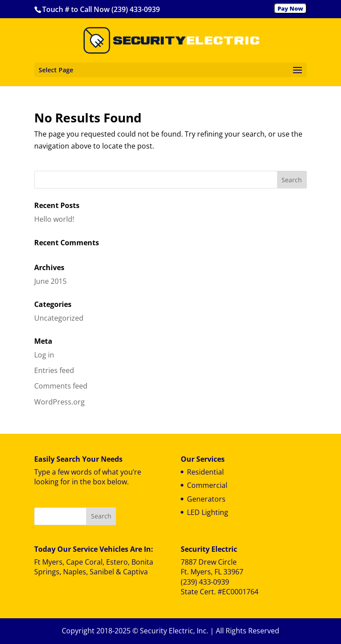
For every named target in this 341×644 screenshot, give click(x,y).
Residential (205, 472)
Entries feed (54, 370)
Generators (206, 499)
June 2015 (50, 281)
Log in (44, 355)
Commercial (207, 485)
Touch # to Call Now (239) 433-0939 (101, 9)
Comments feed (61, 386)
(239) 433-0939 (205, 582)
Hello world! (54, 219)
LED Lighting (208, 512)
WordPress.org (59, 402)
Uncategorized (59, 318)
